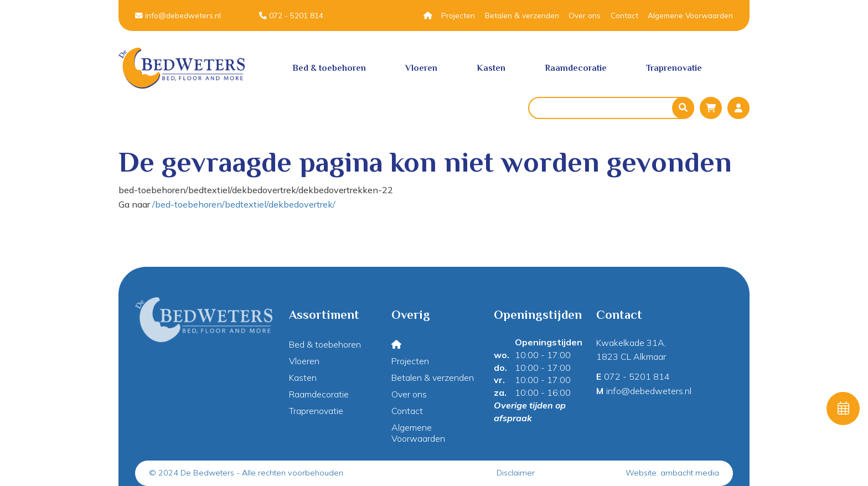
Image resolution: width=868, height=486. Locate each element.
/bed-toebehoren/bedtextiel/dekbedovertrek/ (244, 204)
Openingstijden (549, 342)
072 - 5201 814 (291, 15)
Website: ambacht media (672, 473)
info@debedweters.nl (178, 15)
